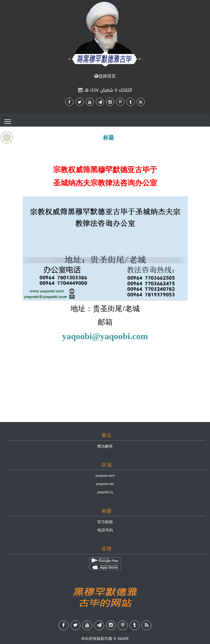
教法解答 (105, 446)
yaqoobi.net (105, 484)
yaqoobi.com (105, 476)
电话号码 (105, 530)
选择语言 (105, 76)
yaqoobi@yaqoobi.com (105, 336)
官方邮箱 (105, 522)
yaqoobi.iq (105, 492)
